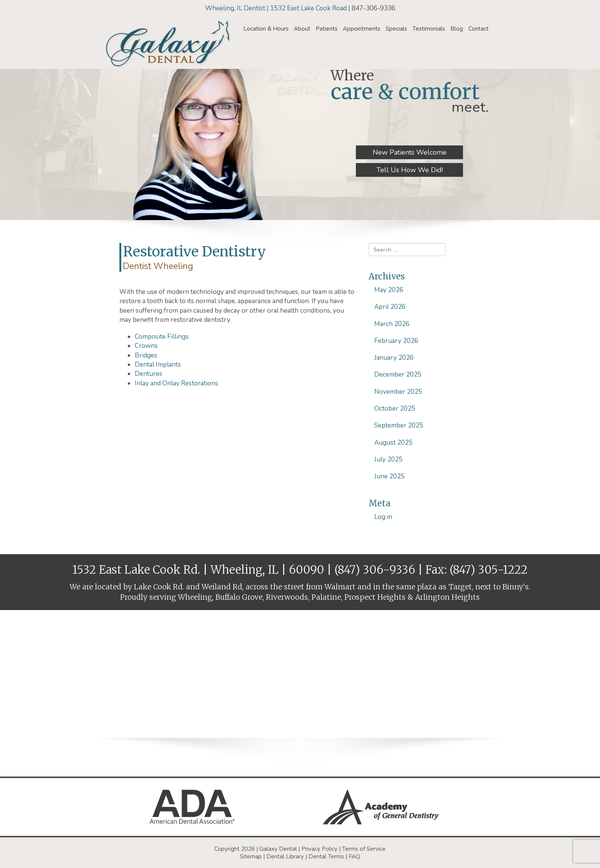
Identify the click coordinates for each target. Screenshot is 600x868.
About (302, 29)
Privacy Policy (320, 849)
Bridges (146, 355)
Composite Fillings (162, 337)
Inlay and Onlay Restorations (176, 383)
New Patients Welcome (410, 152)
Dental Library (285, 857)
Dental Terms (326, 857)
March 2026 (392, 324)
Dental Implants (158, 365)
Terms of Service (364, 849)
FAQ (354, 857)
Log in (383, 517)
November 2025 (398, 392)
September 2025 (399, 425)
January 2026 (394, 358)
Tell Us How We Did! (410, 170)
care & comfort (405, 92)
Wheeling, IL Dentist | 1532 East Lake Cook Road (277, 8)
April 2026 (390, 307)
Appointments (362, 29)
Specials (396, 29)
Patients (327, 29)
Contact (479, 29)
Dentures (148, 374)
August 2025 (393, 443)
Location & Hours (266, 29)
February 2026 (396, 341)
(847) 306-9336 (375, 570)
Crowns (146, 346)
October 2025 (395, 409)
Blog (457, 29)
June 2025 (389, 476)
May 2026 (389, 290)
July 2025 (388, 459)
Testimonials (429, 29)
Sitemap (251, 857)
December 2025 (398, 374)
